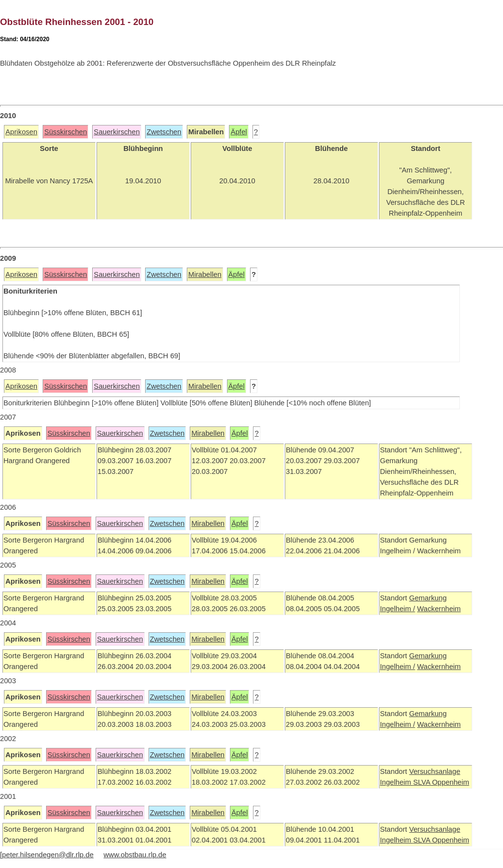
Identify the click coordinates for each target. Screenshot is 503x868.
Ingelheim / (398, 609)
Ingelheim (397, 782)
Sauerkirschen (117, 132)
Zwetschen (164, 132)
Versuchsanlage (434, 771)
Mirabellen (205, 274)
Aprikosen (21, 132)
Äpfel (239, 132)
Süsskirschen (65, 132)
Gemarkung (428, 598)
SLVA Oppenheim (441, 782)
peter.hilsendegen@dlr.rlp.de (48, 855)
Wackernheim (439, 609)
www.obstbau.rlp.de (135, 855)
